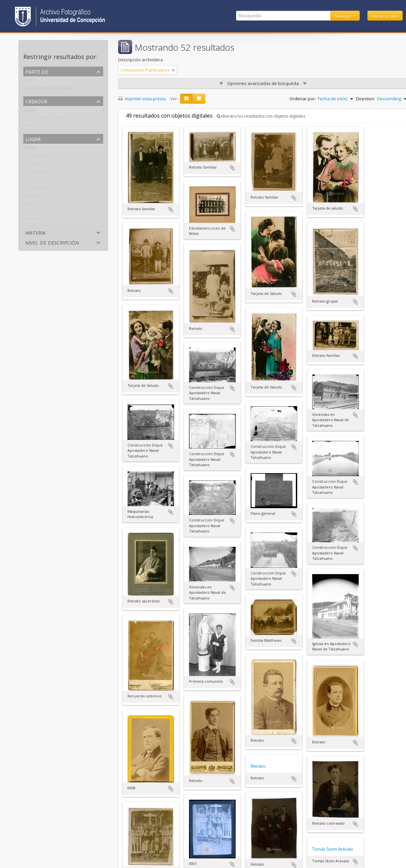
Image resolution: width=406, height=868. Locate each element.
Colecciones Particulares (49, 89)
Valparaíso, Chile (41, 196)
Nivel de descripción (52, 242)
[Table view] (199, 99)
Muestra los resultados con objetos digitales (261, 116)
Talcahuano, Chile (42, 156)
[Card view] (186, 99)
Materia (35, 232)
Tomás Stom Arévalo (45, 119)
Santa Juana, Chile (42, 172)
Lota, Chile (35, 212)
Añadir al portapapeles (171, 210)
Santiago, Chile (39, 164)
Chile (29, 180)
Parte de (37, 71)
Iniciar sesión (385, 16)
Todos (31, 81)
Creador (36, 101)
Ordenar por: (303, 99)
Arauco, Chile (37, 204)
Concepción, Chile (42, 188)
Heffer (31, 127)
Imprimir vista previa (142, 99)
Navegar (344, 16)
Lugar (33, 138)
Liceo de (33, 220)
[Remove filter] (173, 70)
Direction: (366, 99)
